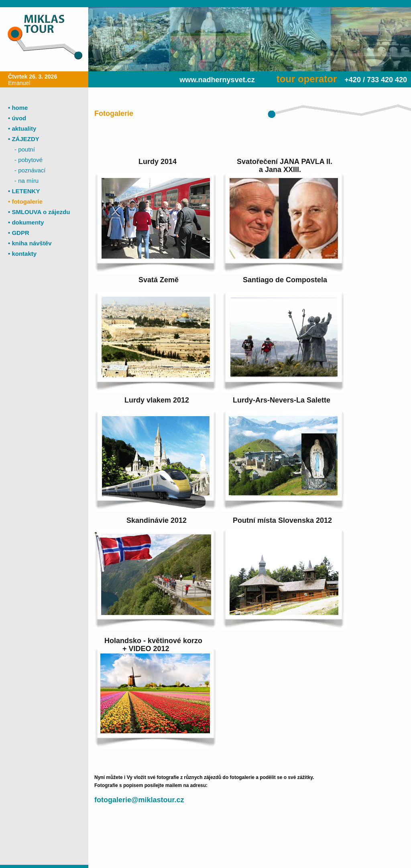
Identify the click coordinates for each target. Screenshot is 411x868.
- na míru (26, 181)
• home (18, 108)
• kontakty (22, 254)
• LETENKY (24, 191)
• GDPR (19, 233)
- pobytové (28, 160)
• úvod (17, 118)
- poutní (25, 149)
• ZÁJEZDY (24, 139)
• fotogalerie (25, 201)
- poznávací (30, 170)
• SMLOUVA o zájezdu (39, 212)
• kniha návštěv (30, 243)
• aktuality (22, 128)
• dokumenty (26, 222)
